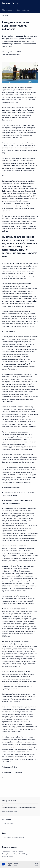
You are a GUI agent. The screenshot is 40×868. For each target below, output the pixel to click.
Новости (20, 852)
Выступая (5, 143)
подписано (6, 130)
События (5, 16)
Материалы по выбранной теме (16, 10)
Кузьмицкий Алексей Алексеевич (14, 838)
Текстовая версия (8, 856)
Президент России (10, 3)
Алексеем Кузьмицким (10, 161)
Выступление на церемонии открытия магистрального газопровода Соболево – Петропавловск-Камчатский (19, 807)
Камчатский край (9, 824)
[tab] (4, 864)
